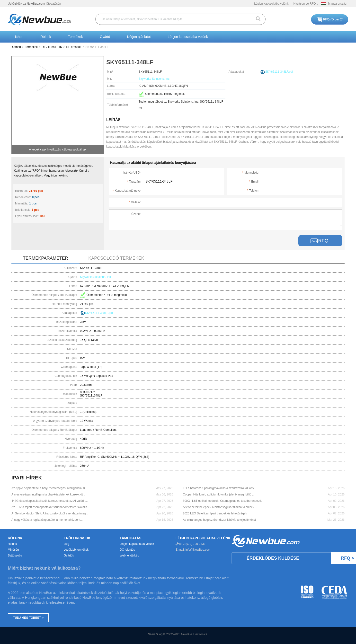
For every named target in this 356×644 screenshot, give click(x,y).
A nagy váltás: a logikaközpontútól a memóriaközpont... (47, 520)
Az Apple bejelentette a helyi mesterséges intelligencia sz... (50, 488)
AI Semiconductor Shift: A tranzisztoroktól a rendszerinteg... (50, 513)
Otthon (17, 47)
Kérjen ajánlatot (139, 37)
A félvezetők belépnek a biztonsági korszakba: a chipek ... (220, 507)
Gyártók (69, 556)
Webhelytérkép (129, 556)
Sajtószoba (15, 556)
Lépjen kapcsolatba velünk (271, 4)
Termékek (76, 37)
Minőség (13, 550)
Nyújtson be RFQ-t (306, 4)
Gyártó (105, 37)
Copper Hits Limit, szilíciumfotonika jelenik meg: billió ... (219, 494)
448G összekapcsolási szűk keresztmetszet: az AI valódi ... (49, 501)
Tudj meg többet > (28, 618)
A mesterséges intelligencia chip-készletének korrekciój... (48, 494)
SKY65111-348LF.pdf (279, 72)
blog (67, 544)
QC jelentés (127, 550)
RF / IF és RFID (52, 47)
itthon (19, 37)
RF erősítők (74, 47)
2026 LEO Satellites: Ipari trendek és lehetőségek (215, 513)
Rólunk (46, 37)
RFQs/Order (333, 19)
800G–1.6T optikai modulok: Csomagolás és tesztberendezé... (223, 501)
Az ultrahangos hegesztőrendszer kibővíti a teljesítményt (219, 520)
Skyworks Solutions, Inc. (154, 79)
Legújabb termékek (76, 550)
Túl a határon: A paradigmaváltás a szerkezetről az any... (219, 488)
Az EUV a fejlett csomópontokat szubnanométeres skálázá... (51, 507)
